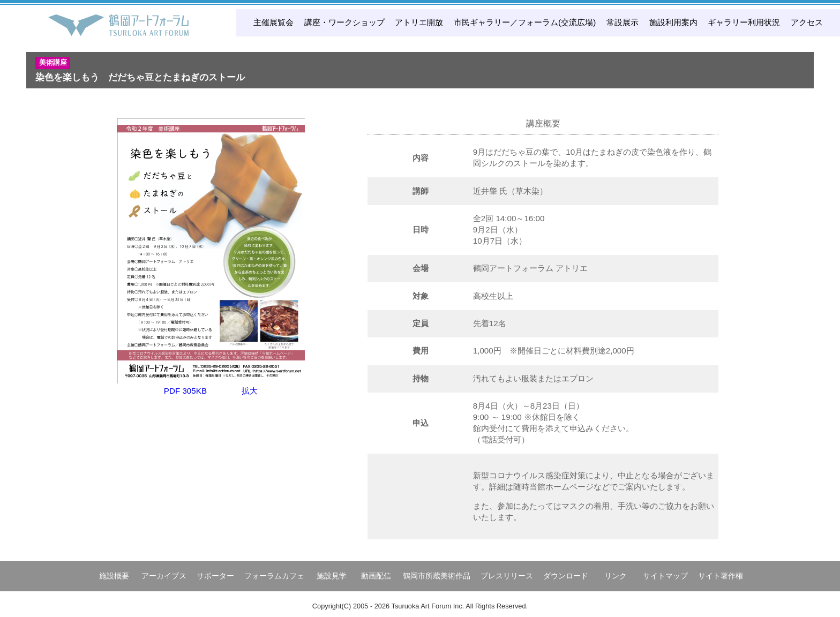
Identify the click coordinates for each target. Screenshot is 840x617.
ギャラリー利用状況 (744, 22)
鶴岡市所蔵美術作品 (437, 576)
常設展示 (622, 22)
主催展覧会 (273, 22)
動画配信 (376, 576)
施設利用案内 (673, 22)
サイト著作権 (721, 576)
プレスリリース (507, 576)
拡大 (250, 391)
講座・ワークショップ (344, 22)
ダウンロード (566, 576)
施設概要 (114, 576)
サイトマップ (665, 576)
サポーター (215, 576)
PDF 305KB (185, 391)
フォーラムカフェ (274, 576)
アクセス (807, 22)
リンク (616, 576)
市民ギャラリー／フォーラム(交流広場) (525, 22)
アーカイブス (164, 576)
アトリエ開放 (419, 22)
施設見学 (332, 576)
